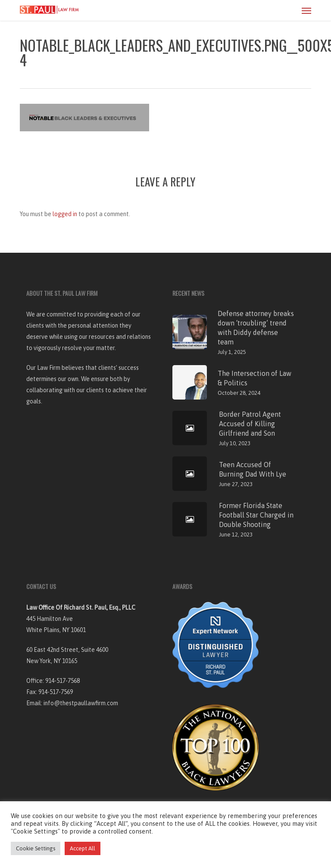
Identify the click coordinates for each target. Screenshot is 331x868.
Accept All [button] (83, 848)
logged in (65, 214)
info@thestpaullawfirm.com (81, 703)
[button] (306, 10)
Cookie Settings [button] (36, 848)
